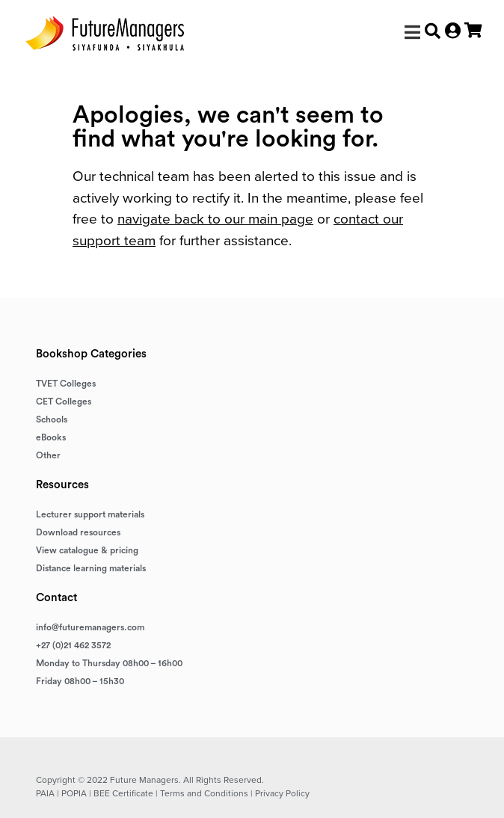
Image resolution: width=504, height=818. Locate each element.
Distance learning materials (91, 568)
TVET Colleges (66, 384)
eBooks (51, 437)
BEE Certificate (123, 793)
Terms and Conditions (204, 793)
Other (48, 455)
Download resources (78, 532)
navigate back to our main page (215, 219)
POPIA (74, 793)
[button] (412, 32)
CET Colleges (64, 402)
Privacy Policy (282, 793)
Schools (52, 419)
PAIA (45, 793)
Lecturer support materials (90, 514)
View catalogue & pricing (87, 550)
